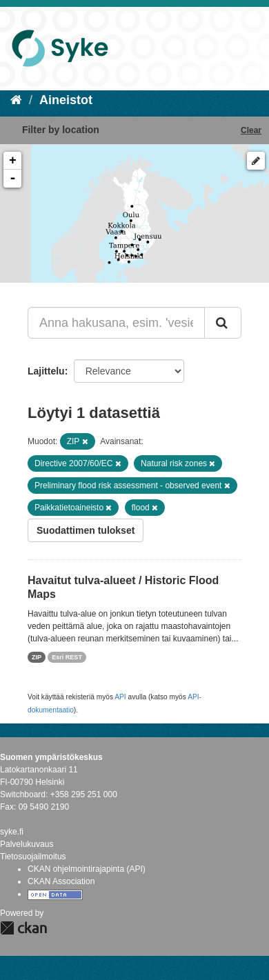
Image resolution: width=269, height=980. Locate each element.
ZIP (37, 657)
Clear (251, 130)
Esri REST (67, 657)
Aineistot (66, 100)
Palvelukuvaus (27, 844)
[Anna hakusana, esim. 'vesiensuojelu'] (116, 323)
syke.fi (12, 832)
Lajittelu (46, 371)
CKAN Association (61, 881)
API (120, 697)
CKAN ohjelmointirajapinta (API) (87, 869)
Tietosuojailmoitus (33, 857)
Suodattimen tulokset (86, 530)
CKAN (23, 928)
